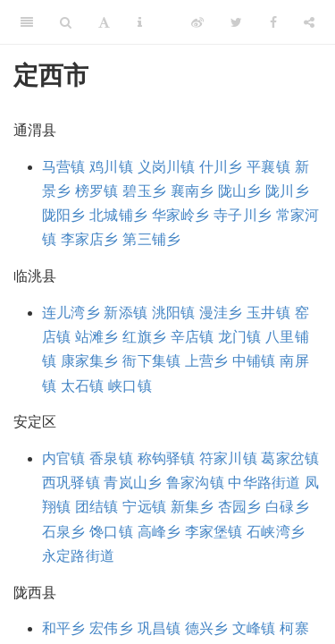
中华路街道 (264, 483)
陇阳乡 (64, 215)
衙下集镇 (151, 361)
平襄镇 (268, 167)
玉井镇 (268, 313)
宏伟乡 (111, 628)
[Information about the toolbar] (140, 22)
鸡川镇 (111, 167)
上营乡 (207, 361)
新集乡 (193, 507)
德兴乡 (207, 628)
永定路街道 (78, 556)
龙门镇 (240, 337)
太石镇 (83, 386)
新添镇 (126, 313)
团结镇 (97, 507)
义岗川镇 (167, 167)
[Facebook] (273, 22)
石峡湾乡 (276, 532)
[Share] (309, 22)
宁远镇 (144, 507)
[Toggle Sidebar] (27, 22)
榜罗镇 (97, 191)
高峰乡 (159, 532)
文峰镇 (254, 628)
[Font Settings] (104, 22)
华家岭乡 (181, 215)
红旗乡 (144, 337)
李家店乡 (90, 239)
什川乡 (221, 167)
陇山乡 (240, 191)
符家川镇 (228, 458)
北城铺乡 (118, 215)
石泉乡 (64, 532)
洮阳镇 (174, 313)
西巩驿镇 (71, 483)
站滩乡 (97, 337)
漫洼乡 (221, 313)
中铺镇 (254, 361)
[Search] (66, 22)
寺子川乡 (243, 215)
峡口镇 (130, 386)
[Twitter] (236, 22)
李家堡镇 (214, 532)
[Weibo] (197, 22)
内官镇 (64, 458)
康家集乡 (90, 361)
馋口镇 (111, 532)
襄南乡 (193, 191)
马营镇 (64, 167)
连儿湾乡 (71, 313)
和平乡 (64, 628)
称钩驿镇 (167, 458)
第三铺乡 (151, 239)
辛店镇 (193, 337)
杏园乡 (240, 507)
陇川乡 (287, 191)
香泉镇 (111, 458)
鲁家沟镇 (195, 483)
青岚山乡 (133, 483)
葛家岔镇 (290, 458)
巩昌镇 (159, 628)
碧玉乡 (144, 191)
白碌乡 (287, 507)
